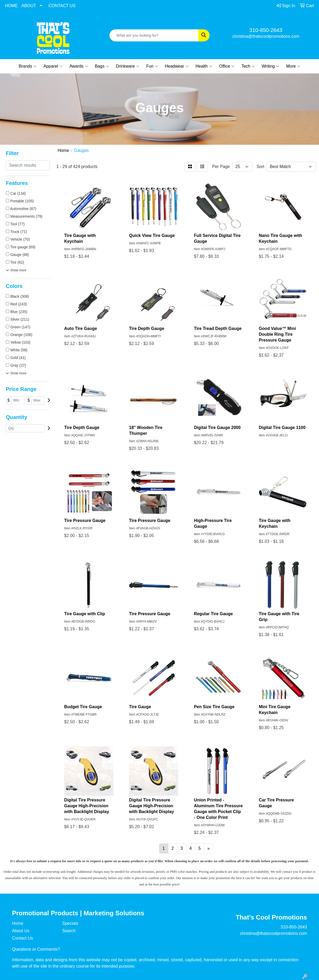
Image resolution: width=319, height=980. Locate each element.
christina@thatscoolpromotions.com (266, 36)
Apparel (53, 66)
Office (227, 66)
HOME (11, 6)
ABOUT (29, 6)
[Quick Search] (154, 35)
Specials (70, 923)
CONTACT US (62, 6)
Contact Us (23, 938)
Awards (79, 66)
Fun (152, 66)
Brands (28, 66)
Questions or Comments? (36, 949)
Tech (248, 66)
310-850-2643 (266, 30)
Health (204, 66)
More (293, 66)
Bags (102, 66)
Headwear (177, 66)
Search (69, 931)
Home (18, 923)
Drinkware (128, 66)
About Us (21, 931)
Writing (271, 66)
